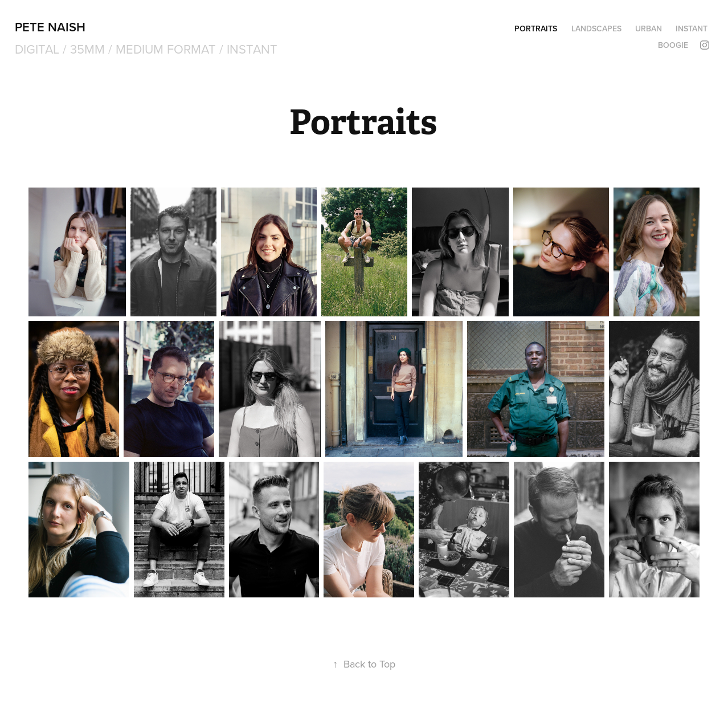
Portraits (536, 29)
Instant (692, 29)
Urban (649, 29)
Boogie (673, 45)
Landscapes (596, 29)
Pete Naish (50, 27)
